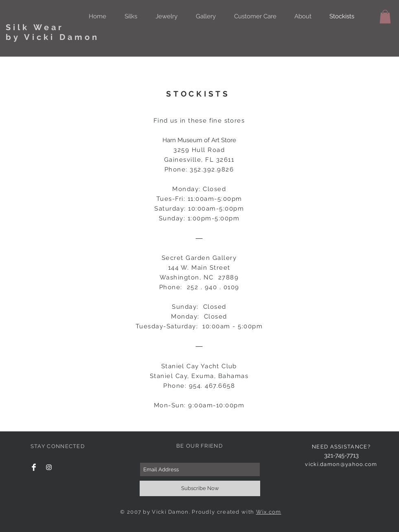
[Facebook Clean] (34, 467)
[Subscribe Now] (200, 488)
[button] (385, 16)
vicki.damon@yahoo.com (341, 464)
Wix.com (269, 512)
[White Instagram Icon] (49, 467)
